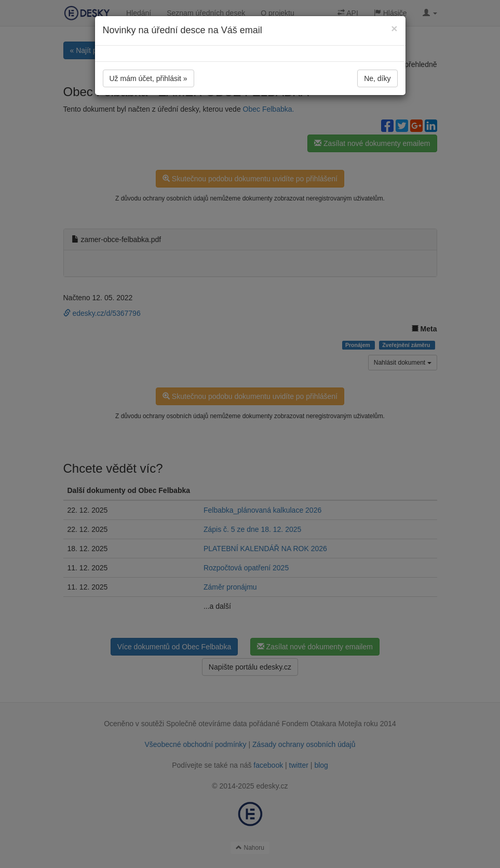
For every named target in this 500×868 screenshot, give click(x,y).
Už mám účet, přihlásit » (148, 78)
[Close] (394, 28)
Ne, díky (377, 78)
